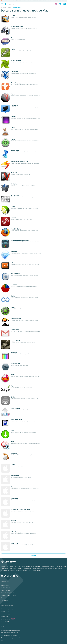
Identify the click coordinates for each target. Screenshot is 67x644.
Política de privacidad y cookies (10, 633)
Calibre (56, 1)
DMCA (3, 640)
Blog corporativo (6, 598)
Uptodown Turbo (8, 619)
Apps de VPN (52, 1)
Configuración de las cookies (9, 635)
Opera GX (10, 1)
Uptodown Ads (5, 617)
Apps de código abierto (17, 1)
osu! (48, 1)
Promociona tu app (6, 614)
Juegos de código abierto (37, 1)
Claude (44, 1)
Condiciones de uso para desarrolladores (12, 638)
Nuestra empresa (6, 588)
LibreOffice (5, 1)
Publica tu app (5, 611)
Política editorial (5, 590)
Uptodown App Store (7, 609)
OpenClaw (30, 1)
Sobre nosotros (5, 585)
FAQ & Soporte (5, 622)
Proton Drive (61, 1)
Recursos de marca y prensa (9, 595)
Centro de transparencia (8, 593)
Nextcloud (24, 1)
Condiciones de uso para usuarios (10, 630)
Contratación (4, 600)
